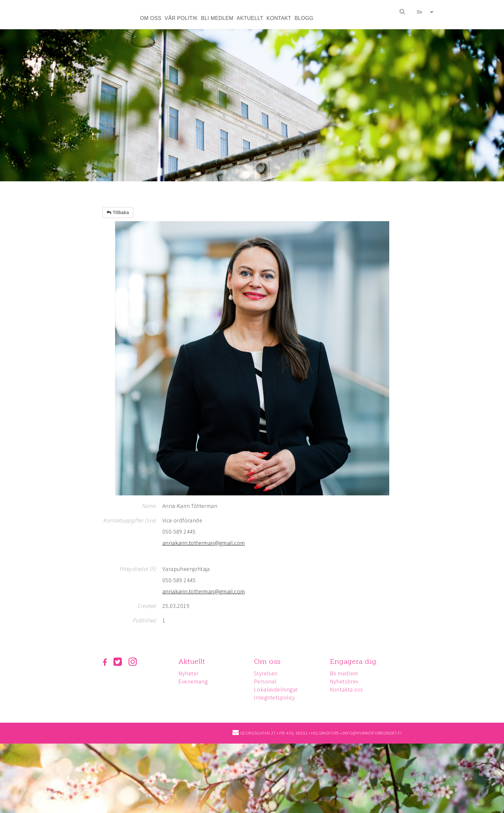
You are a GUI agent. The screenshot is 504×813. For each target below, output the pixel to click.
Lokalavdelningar (276, 689)
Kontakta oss (346, 689)
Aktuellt (192, 661)
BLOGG (304, 18)
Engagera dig (353, 661)
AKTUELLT (250, 18)
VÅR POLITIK (181, 18)
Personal (265, 681)
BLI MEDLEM (217, 18)
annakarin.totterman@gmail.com (204, 543)
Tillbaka (118, 212)
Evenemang (193, 681)
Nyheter (189, 673)
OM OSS (151, 18)
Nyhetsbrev (344, 681)
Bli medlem (344, 673)
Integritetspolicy (274, 697)
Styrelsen (266, 673)
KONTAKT (279, 18)
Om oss (267, 661)
